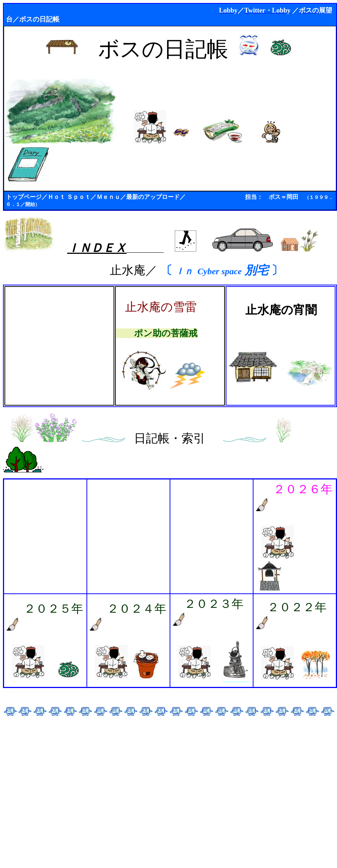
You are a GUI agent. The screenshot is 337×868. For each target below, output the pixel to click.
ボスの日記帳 (39, 19)
